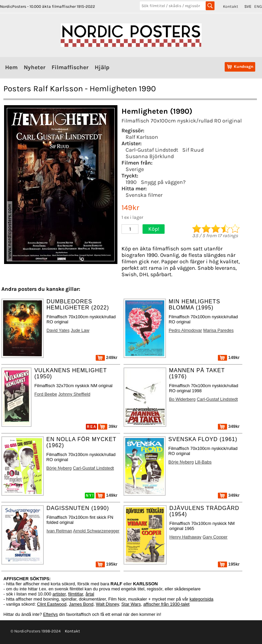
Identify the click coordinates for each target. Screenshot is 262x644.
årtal (90, 594)
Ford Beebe (46, 394)
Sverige (135, 169)
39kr (108, 426)
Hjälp (102, 67)
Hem (11, 67)
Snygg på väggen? (163, 182)
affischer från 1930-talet (166, 604)
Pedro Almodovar (185, 330)
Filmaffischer (70, 67)
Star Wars (131, 604)
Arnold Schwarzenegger (96, 531)
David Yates (58, 330)
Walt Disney (107, 604)
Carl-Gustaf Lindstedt (152, 150)
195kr (107, 564)
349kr (229, 426)
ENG (258, 6)
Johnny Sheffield (74, 394)
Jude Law (80, 330)
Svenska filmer (144, 195)
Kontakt (231, 6)
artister (59, 594)
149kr (229, 357)
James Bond (81, 604)
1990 (131, 182)
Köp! (154, 229)
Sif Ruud (193, 150)
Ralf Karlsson (142, 137)
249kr (107, 357)
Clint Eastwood (52, 604)
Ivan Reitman (59, 531)
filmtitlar (76, 594)
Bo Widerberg (182, 399)
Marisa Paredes (219, 330)
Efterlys (50, 614)
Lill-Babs (203, 462)
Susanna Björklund (150, 156)
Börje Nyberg (59, 468)
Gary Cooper (215, 537)
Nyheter (35, 67)
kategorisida (202, 599)
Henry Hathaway (185, 537)
